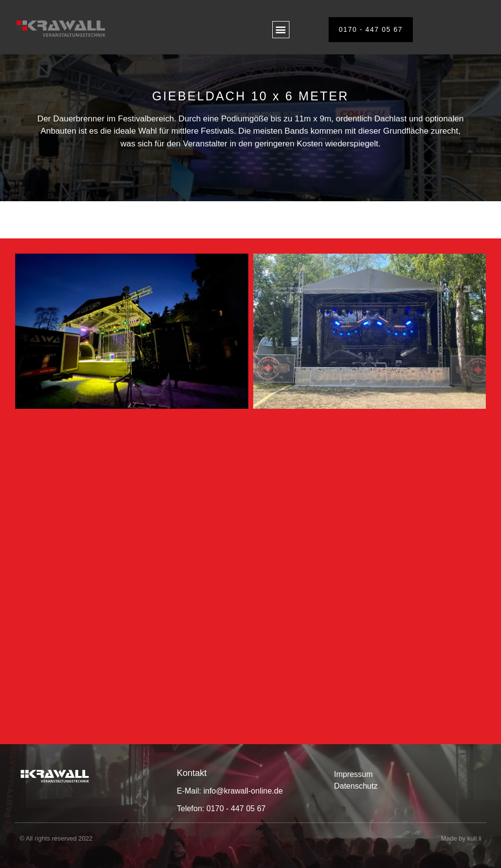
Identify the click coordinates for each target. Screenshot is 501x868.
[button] (281, 30)
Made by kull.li (461, 838)
